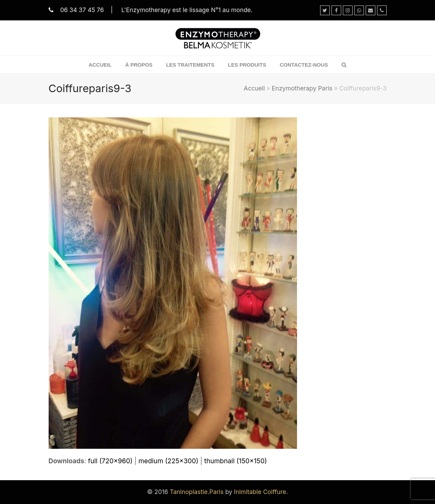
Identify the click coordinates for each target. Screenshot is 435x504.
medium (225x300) (168, 461)
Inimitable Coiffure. (261, 492)
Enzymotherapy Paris (302, 88)
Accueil (254, 88)
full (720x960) (110, 461)
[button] (344, 65)
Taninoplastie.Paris (197, 492)
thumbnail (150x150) (236, 461)
